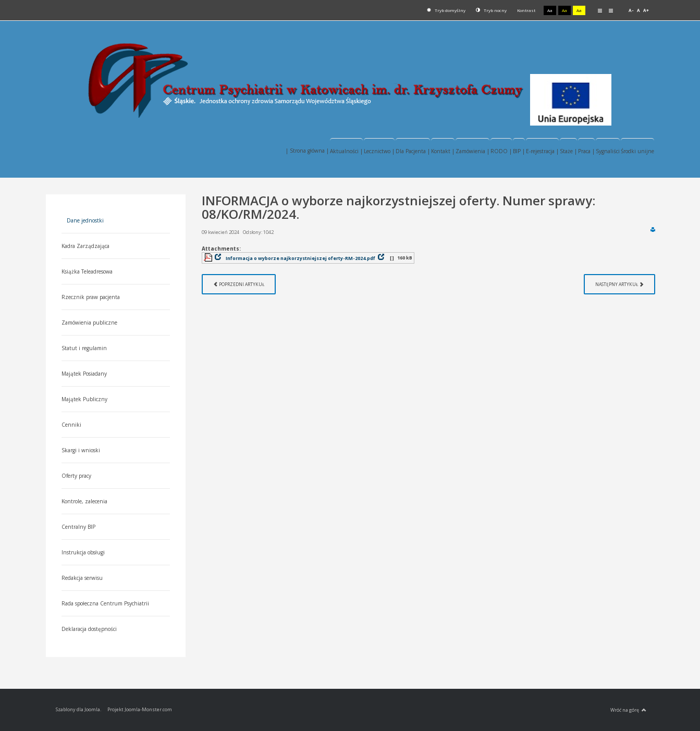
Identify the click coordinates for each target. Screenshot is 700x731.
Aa (550, 10)
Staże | (568, 151)
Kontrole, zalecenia (84, 501)
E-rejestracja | (542, 151)
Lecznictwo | (379, 151)
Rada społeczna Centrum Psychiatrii (105, 603)
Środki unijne (637, 151)
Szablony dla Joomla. (78, 709)
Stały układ (600, 10)
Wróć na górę (628, 710)
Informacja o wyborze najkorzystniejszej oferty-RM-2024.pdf (300, 258)
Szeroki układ (611, 10)
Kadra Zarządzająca (85, 246)
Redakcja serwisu (82, 578)
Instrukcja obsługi (83, 552)
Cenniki (71, 425)
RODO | (501, 151)
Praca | (586, 151)
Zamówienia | (472, 151)
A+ (646, 10)
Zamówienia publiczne (89, 323)
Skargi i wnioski (81, 450)
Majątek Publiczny (84, 399)
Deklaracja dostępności (89, 629)
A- (631, 10)
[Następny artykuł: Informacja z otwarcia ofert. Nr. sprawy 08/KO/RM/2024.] (619, 284)
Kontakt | (443, 151)
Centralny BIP (78, 527)
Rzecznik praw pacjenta (91, 297)
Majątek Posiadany (84, 374)
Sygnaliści (608, 151)
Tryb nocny (491, 10)
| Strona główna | (307, 151)
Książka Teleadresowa (87, 271)
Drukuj (653, 229)
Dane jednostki (85, 220)
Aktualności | (346, 151)
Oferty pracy (76, 476)
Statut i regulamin (84, 348)
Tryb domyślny (446, 10)
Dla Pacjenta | (413, 151)
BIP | (519, 151)
